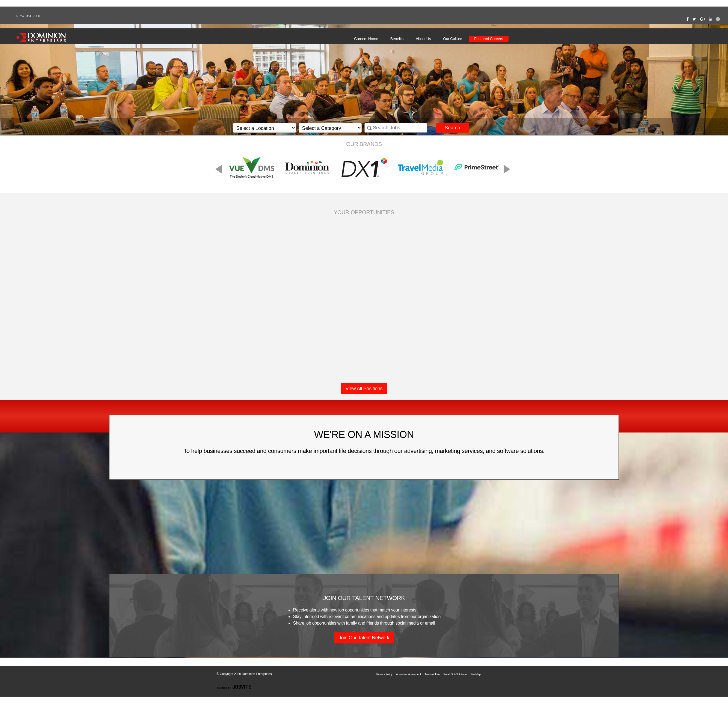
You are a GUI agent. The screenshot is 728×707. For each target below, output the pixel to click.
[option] (364, 167)
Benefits (397, 39)
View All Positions (364, 389)
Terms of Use (432, 674)
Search (452, 128)
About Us (423, 39)
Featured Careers (488, 39)
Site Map (475, 674)
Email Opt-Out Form (455, 674)
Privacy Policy (384, 674)
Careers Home (366, 39)
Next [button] (464, 168)
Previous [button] (262, 168)
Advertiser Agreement (408, 674)
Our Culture (452, 39)
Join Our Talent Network (364, 638)
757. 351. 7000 (28, 16)
